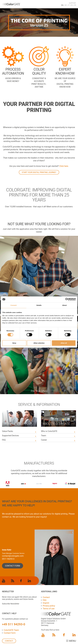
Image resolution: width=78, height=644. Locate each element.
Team (44, 436)
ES (72, 5)
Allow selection (39, 343)
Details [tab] (39, 305)
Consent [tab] (14, 305)
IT (69, 5)
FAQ (4, 440)
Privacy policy (49, 606)
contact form (13, 566)
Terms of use (49, 609)
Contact (9, 641)
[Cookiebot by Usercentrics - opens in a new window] (67, 299)
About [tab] (64, 305)
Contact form (10, 633)
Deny (14, 343)
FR (75, 5)
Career (44, 440)
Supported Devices (11, 436)
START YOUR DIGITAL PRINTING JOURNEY (39, 172)
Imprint (46, 603)
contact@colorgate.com (13, 556)
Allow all (64, 343)
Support (72, 3)
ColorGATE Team (11, 630)
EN (62, 5)
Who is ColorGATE (49, 431)
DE (66, 5)
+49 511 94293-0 (14, 624)
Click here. (64, 166)
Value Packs (8, 431)
